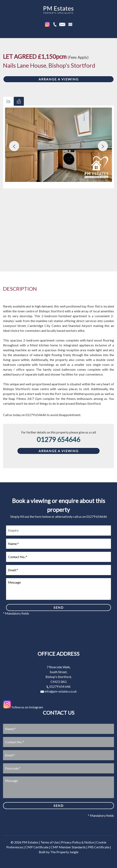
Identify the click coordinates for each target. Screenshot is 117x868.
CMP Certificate (37, 847)
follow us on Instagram (23, 707)
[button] (14, 146)
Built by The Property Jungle (59, 852)
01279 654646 (58, 439)
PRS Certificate (99, 847)
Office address (58, 654)
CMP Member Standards (68, 847)
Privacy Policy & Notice (77, 842)
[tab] (8, 101)
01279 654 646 (59, 686)
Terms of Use (50, 842)
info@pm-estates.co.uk (59, 691)
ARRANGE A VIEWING (59, 79)
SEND (59, 607)
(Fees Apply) (78, 57)
